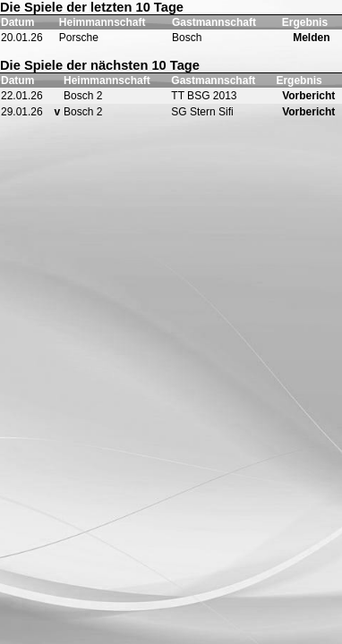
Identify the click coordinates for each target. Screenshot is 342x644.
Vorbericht (308, 96)
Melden (311, 38)
